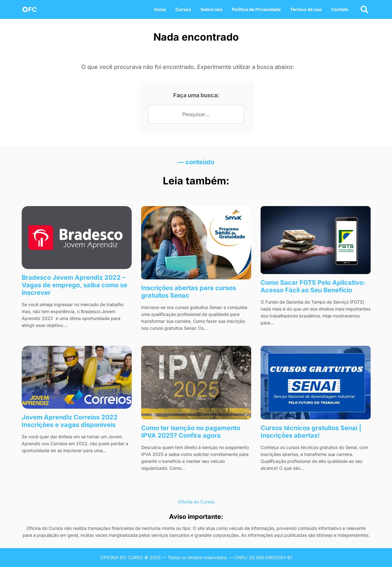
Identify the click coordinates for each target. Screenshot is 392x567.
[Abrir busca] (364, 9)
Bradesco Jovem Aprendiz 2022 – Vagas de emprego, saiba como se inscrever (75, 285)
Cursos (183, 9)
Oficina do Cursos (196, 502)
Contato (340, 9)
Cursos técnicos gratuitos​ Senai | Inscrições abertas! (311, 432)
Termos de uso (306, 9)
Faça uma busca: (196, 95)
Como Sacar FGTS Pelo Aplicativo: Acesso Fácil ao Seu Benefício (313, 286)
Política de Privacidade (256, 9)
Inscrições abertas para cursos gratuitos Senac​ (189, 292)
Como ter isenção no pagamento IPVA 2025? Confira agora (191, 432)
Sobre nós (212, 9)
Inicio (160, 9)
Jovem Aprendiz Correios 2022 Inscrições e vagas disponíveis (70, 421)
